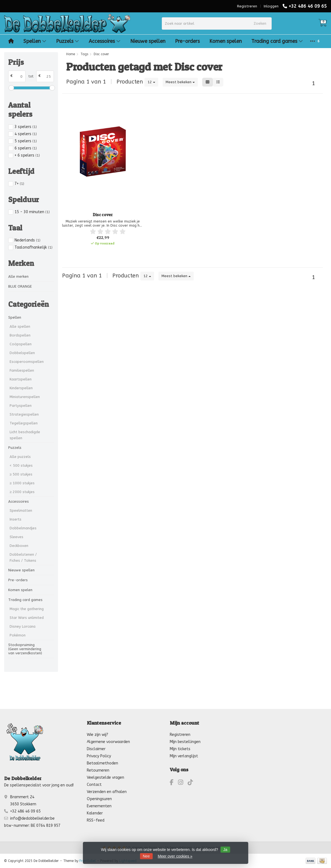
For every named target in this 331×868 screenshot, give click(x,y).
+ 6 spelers (27, 155)
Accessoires (105, 41)
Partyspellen (21, 406)
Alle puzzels (20, 457)
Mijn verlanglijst (184, 756)
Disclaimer (96, 749)
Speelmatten (21, 510)
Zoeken (260, 23)
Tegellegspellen (24, 423)
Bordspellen (20, 335)
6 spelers (26, 148)
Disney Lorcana (23, 626)
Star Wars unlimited (27, 618)
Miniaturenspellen (25, 397)
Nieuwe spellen (148, 41)
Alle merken (18, 276)
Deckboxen (19, 546)
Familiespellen (22, 370)
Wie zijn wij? (98, 735)
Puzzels (68, 41)
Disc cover (103, 215)
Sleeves (16, 537)
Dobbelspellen (22, 353)
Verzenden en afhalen (107, 792)
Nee (146, 856)
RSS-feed (96, 820)
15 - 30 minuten (32, 212)
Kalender (95, 813)
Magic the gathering (27, 609)
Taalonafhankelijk (34, 247)
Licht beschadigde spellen (25, 435)
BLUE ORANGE (20, 286)
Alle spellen (20, 326)
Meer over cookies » (175, 856)
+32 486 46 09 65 (308, 6)
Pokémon (18, 635)
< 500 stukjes (21, 465)
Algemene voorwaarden (108, 742)
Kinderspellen (21, 388)
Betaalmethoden (102, 763)
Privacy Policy (99, 756)
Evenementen (99, 806)
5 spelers (26, 141)
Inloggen (271, 6)
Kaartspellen (21, 379)
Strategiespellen (24, 414)
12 (151, 82)
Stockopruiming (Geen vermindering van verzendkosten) (25, 649)
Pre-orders (187, 41)
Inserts (16, 519)
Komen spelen (226, 41)
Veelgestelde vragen (105, 777)
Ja (225, 850)
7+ (19, 184)
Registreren (247, 6)
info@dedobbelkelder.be (32, 818)
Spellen (35, 41)
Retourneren (98, 770)
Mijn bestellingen (185, 742)
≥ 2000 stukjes (22, 492)
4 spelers (26, 134)
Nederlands (27, 240)
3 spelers (26, 127)
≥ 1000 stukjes (22, 483)
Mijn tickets (180, 749)
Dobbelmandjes (23, 528)
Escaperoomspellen (27, 362)
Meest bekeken (180, 82)
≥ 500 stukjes (21, 474)
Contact (94, 785)
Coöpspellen (21, 344)
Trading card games (277, 41)
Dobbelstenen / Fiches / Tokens (23, 557)
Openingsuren (99, 799)
